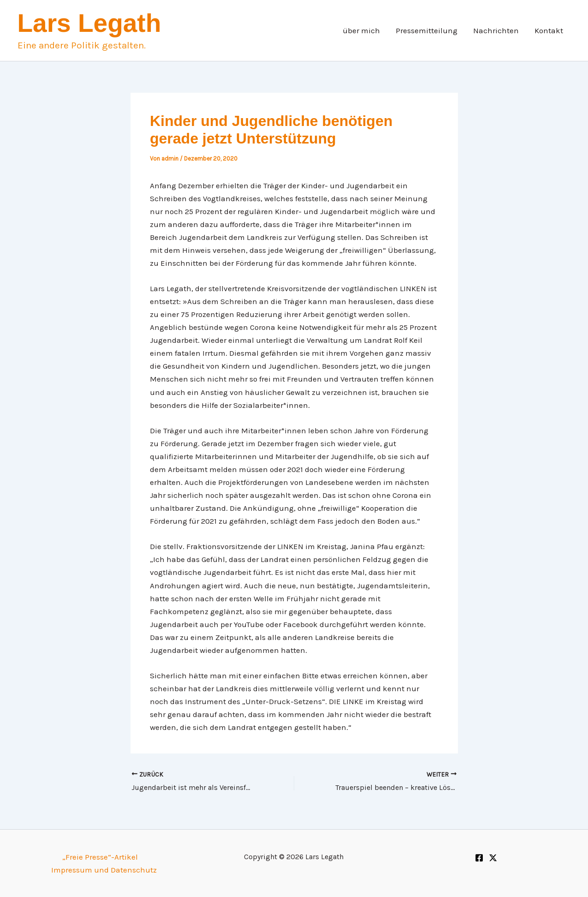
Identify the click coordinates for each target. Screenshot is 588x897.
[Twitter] (493, 858)
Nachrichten (496, 30)
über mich (361, 30)
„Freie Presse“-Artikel (100, 857)
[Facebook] (479, 858)
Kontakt (549, 30)
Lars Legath (89, 23)
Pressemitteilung (427, 30)
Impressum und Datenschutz (104, 870)
